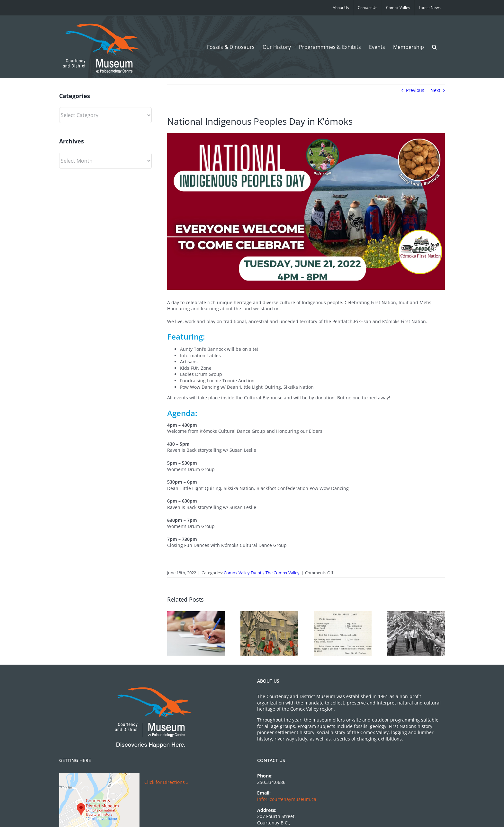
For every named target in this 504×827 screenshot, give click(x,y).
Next (435, 90)
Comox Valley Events (244, 573)
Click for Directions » (166, 782)
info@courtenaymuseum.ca (287, 799)
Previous (415, 90)
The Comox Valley (283, 573)
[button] (434, 47)
